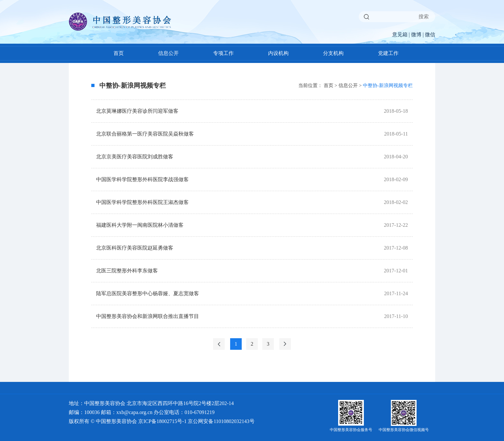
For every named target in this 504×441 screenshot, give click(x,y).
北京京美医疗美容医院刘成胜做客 (135, 157)
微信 (430, 35)
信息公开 (168, 53)
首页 (119, 53)
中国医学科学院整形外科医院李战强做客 (142, 179)
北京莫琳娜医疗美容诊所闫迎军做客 (137, 111)
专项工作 (223, 53)
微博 (416, 35)
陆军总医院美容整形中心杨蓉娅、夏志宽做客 (148, 293)
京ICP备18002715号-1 (162, 421)
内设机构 (278, 53)
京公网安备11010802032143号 (221, 421)
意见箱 (400, 35)
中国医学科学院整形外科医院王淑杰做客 (142, 202)
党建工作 (388, 53)
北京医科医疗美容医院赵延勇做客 (135, 248)
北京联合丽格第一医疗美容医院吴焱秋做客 (145, 134)
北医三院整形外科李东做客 (127, 271)
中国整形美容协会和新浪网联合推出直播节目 (148, 316)
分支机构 (333, 53)
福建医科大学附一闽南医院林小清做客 (140, 225)
